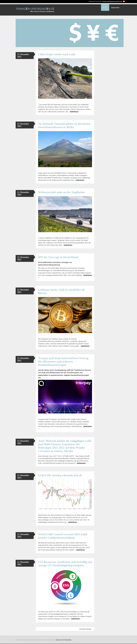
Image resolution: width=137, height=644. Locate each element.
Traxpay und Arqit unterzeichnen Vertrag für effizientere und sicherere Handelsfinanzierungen (63, 362)
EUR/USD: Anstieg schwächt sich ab (60, 475)
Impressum (115, 8)
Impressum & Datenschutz (64, 640)
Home (105, 8)
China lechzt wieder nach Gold (57, 54)
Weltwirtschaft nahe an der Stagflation (61, 192)
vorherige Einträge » (86, 629)
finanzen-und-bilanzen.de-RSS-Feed (112, 1)
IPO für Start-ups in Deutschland (58, 257)
